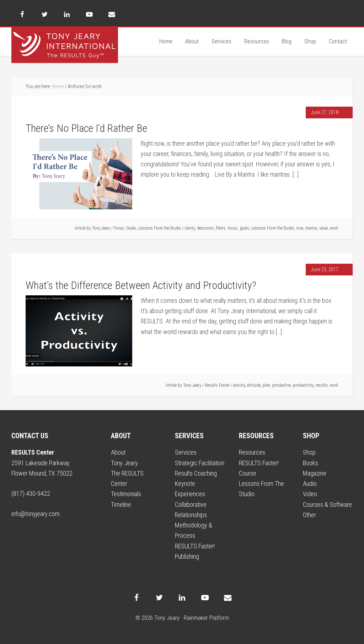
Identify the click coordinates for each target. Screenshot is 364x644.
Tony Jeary (65, 45)
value (323, 228)
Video (310, 494)
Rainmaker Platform (206, 618)
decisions (205, 228)
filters (221, 228)
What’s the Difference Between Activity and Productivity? (141, 285)
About (118, 452)
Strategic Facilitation (200, 463)
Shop (309, 452)
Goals (131, 228)
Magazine (315, 473)
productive (282, 385)
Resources (252, 452)
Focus (119, 228)
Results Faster (217, 385)
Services (186, 452)
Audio (310, 484)
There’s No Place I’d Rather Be (86, 128)
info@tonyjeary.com (36, 514)
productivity (303, 385)
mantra (311, 228)
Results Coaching (196, 473)
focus (233, 228)
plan (266, 385)
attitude (254, 385)
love (300, 228)
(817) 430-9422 (31, 493)
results (322, 385)
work (334, 228)
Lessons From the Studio (160, 228)
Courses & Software (327, 505)
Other (309, 515)
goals (244, 228)
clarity (190, 228)
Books (311, 463)
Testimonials (126, 494)
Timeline (121, 505)
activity (239, 385)
